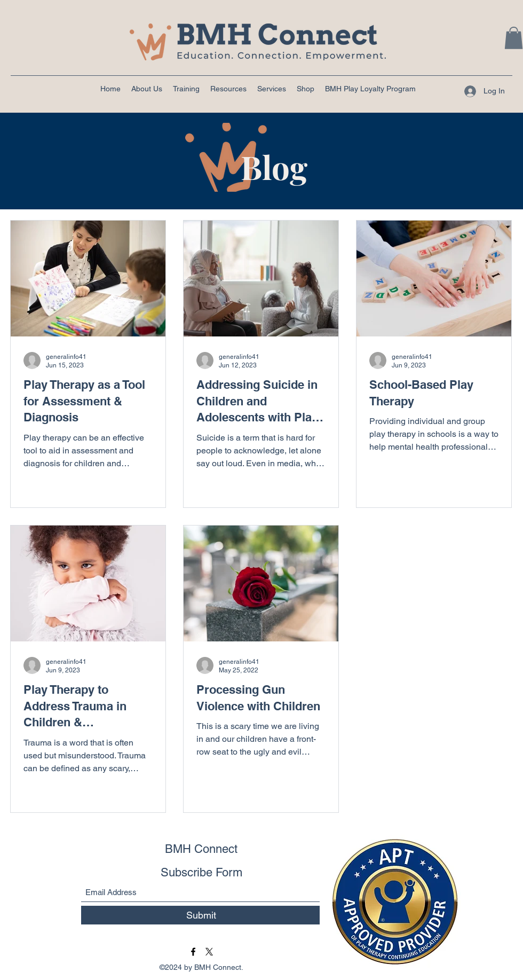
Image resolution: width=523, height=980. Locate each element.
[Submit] (201, 915)
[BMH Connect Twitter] (209, 952)
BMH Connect (201, 849)
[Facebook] (193, 952)
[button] (514, 38)
